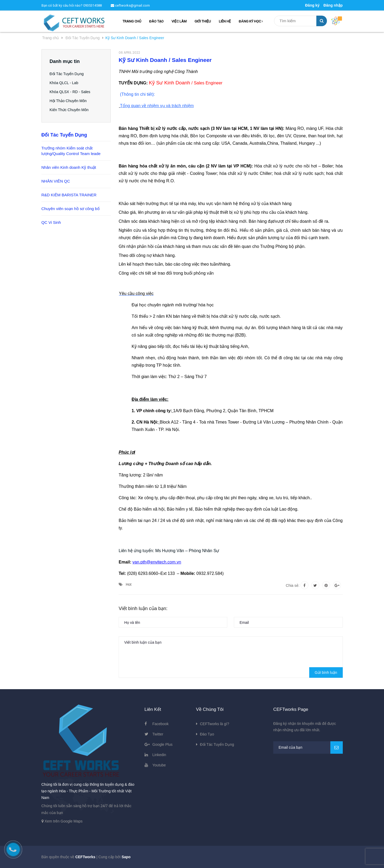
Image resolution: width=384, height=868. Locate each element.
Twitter (158, 734)
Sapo (126, 857)
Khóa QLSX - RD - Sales (70, 92)
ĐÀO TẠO (156, 21)
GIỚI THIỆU (203, 21)
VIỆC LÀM (179, 21)
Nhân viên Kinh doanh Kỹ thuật (69, 167)
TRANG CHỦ (132, 21)
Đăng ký (312, 5)
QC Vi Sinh (51, 222)
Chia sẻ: (293, 585)
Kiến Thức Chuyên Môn (69, 110)
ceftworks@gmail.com (130, 5)
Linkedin (159, 755)
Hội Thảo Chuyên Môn (68, 101)
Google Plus (163, 744)
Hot (129, 584)
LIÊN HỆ (225, 21)
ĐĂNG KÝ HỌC (251, 21)
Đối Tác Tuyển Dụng (67, 74)
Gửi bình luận (326, 672)
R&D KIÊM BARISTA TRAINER (69, 195)
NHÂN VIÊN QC (56, 181)
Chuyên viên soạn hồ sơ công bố (71, 209)
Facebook (161, 724)
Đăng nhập (333, 5)
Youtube (159, 765)
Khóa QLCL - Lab (64, 83)
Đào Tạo (207, 734)
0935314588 (92, 5)
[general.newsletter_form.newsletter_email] (308, 747)
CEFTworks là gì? (215, 724)
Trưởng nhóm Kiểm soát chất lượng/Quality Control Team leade (71, 151)
